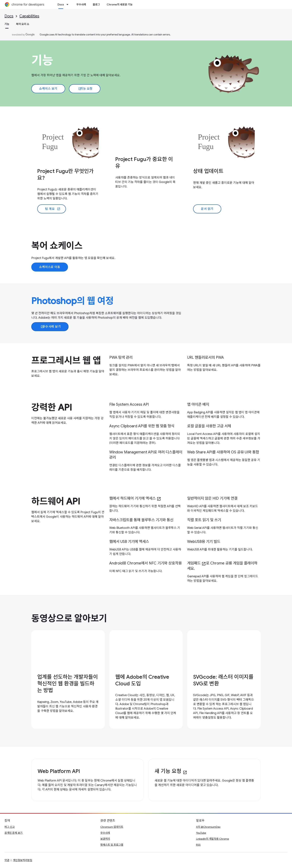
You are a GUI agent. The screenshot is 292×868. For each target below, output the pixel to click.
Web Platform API (59, 771)
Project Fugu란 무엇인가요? (65, 175)
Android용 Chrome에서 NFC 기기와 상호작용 (146, 563)
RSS (198, 845)
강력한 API (52, 408)
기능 (42, 60)
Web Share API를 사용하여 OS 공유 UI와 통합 (223, 452)
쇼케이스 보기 (48, 89)
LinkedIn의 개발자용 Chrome (212, 839)
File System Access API (129, 404)
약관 (7, 860)
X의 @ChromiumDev (208, 827)
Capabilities (29, 16)
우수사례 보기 (51, 327)
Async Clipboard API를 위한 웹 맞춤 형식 (142, 426)
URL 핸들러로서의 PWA (205, 358)
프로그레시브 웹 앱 (66, 361)
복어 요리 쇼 (23, 24)
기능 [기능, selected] (7, 24)
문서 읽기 (207, 209)
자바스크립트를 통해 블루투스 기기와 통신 (141, 520)
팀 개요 (53, 209)
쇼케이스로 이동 (50, 267)
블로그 (96, 4)
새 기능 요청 (171, 771)
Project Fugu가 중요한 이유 (144, 163)
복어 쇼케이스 (57, 246)
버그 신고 (10, 827)
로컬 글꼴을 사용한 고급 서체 (209, 426)
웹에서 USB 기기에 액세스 (129, 542)
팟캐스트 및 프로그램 (112, 845)
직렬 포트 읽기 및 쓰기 (204, 520)
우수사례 (81, 4)
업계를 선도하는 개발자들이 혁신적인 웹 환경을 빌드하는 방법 (68, 684)
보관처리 (105, 839)
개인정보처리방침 (23, 860)
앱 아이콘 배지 (198, 404)
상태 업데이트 (208, 171)
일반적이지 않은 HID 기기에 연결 (212, 498)
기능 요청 (85, 89)
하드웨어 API (56, 501)
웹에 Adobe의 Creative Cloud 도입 (142, 680)
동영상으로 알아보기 (69, 618)
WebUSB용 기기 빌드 (204, 542)
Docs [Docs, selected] (61, 4)
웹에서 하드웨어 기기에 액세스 (135, 498)
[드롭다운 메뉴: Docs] (69, 4)
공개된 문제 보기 (14, 833)
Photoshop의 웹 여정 (72, 301)
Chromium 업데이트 (112, 827)
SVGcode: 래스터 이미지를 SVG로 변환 (223, 680)
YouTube (201, 833)
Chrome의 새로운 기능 (120, 4)
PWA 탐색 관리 (121, 358)
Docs (9, 16)
